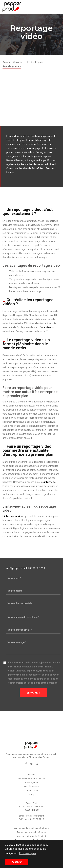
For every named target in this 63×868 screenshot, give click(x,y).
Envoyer (33, 693)
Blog (32, 795)
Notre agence (32, 783)
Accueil (32, 774)
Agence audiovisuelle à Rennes (32, 832)
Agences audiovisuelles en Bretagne (32, 828)
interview (46, 327)
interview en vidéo (14, 516)
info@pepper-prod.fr (17, 568)
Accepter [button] (17, 862)
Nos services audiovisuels (32, 778)
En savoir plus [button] (28, 853)
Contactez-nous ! (32, 791)
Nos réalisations (32, 787)
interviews (50, 482)
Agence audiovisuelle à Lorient (32, 836)
